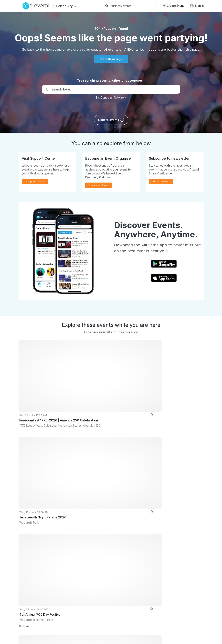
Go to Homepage (111, 59)
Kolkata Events (29, 474)
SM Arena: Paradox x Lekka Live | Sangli (71, 480)
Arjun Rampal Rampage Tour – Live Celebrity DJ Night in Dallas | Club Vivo (66, 498)
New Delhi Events (108, 474)
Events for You (77, 527)
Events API (27, 561)
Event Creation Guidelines (36, 578)
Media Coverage (70, 617)
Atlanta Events (134, 474)
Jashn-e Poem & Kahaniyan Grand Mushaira (48, 492)
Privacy (114, 617)
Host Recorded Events (34, 544)
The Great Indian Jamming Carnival (153, 486)
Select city (64, 6)
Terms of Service (95, 617)
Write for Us (75, 550)
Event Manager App (33, 555)
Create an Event (99, 185)
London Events (82, 474)
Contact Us (129, 617)
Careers (37, 617)
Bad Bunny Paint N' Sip (116, 480)
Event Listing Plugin (127, 527)
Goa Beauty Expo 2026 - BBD (99, 492)
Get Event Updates (79, 539)
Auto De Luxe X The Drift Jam (141, 492)
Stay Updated (161, 181)
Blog (118, 550)
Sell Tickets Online (32, 539)
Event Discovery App (80, 544)
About (24, 617)
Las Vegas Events (56, 474)
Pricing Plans (28, 550)
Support (51, 617)
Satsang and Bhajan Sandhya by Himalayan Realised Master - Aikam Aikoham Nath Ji (73, 486)
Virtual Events (76, 533)
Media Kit (121, 533)
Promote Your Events (33, 533)
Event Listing (28, 567)
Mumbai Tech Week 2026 (165, 474)
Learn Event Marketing (34, 572)
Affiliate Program (125, 539)
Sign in (197, 6)
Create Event (173, 6)
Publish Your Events (33, 527)
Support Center (35, 181)
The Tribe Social (30, 480)
